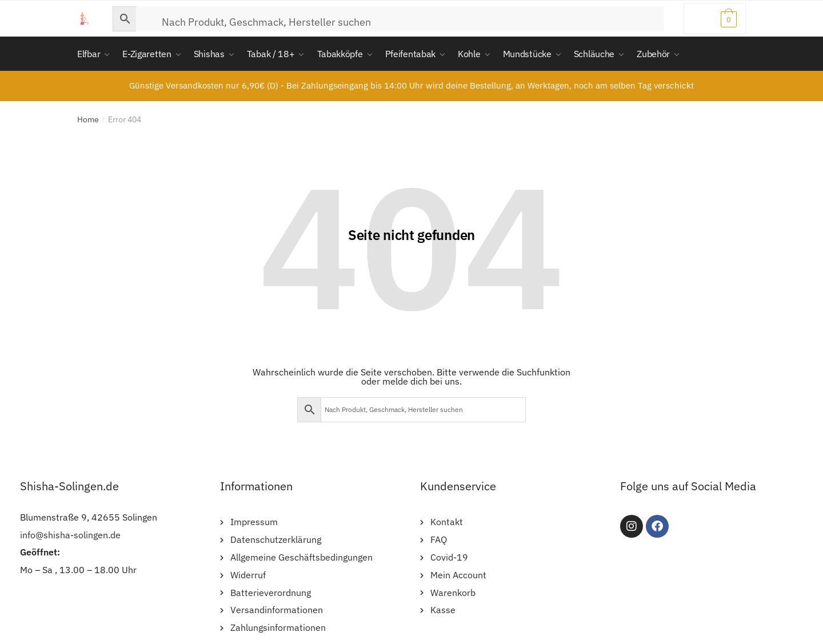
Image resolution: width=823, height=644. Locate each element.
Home (88, 119)
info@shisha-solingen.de (70, 535)
